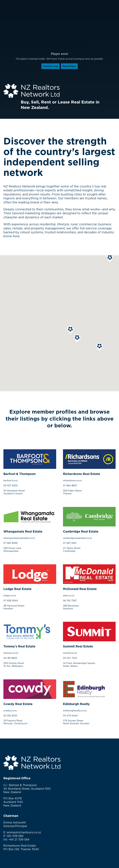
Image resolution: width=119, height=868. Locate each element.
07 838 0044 (11, 601)
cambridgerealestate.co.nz (77, 538)
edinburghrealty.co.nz (75, 710)
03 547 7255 (70, 658)
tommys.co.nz (11, 653)
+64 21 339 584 (19, 839)
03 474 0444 (70, 716)
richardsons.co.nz (72, 480)
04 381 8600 (10, 658)
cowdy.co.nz (10, 710)
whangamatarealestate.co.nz (19, 538)
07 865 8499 (10, 543)
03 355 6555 (10, 716)
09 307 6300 (11, 485)
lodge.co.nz (10, 595)
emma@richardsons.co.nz (24, 832)
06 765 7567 (70, 601)
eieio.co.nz (69, 595)
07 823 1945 (70, 543)
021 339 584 (15, 836)
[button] (110, 258)
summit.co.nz (70, 653)
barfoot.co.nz (11, 480)
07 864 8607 (70, 485)
